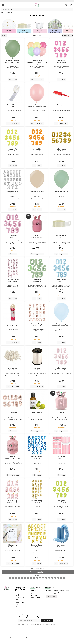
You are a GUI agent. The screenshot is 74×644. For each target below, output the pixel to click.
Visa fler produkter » (38, 572)
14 (49, 578)
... (61, 578)
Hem (2, 13)
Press (33, 594)
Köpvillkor (34, 590)
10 (37, 578)
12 (43, 578)
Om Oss (33, 592)
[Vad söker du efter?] (37, 9)
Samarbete (34, 596)
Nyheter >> (16, 1)
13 (46, 578)
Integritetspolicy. (52, 624)
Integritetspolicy (36, 597)
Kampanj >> (23, 1)
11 (40, 578)
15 (52, 578)
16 (55, 578)
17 (58, 578)
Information (70, 1)
